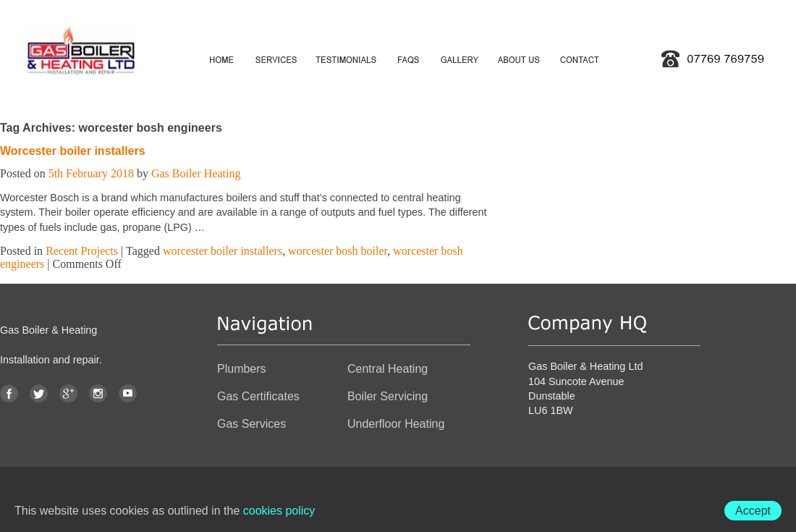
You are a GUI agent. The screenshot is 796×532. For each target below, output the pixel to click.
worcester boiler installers (223, 251)
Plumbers (242, 369)
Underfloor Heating (396, 424)
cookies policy (279, 511)
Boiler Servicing (388, 396)
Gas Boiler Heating (196, 173)
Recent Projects (82, 251)
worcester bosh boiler (338, 251)
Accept (753, 511)
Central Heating (388, 369)
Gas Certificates (258, 396)
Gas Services (251, 424)
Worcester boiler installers (73, 151)
